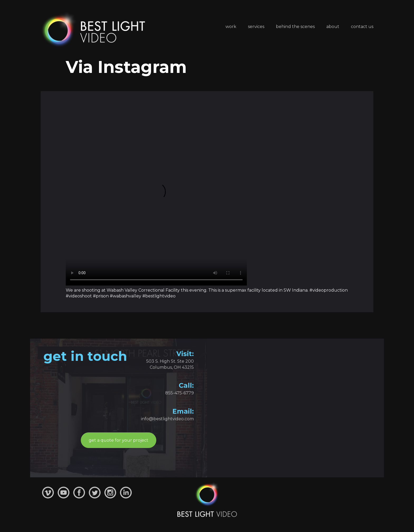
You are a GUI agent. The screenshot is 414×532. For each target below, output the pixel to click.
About (333, 27)
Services (256, 27)
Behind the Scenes (295, 27)
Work (231, 27)
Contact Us (362, 27)
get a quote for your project (119, 440)
